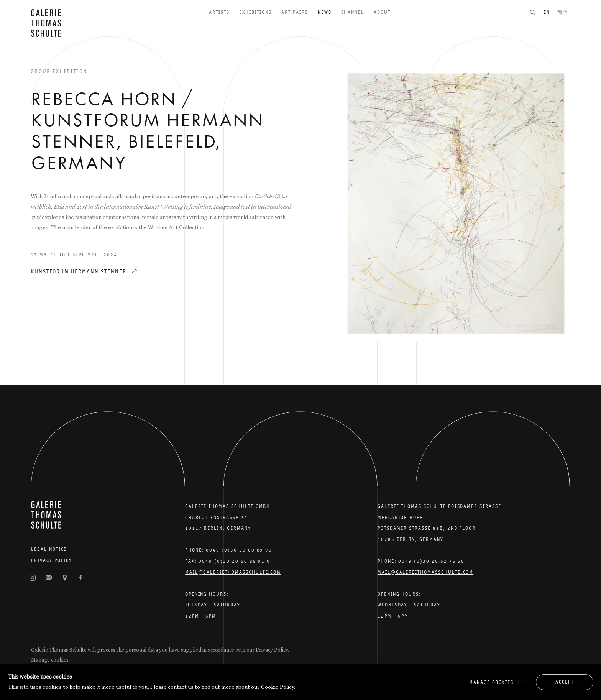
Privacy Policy (52, 560)
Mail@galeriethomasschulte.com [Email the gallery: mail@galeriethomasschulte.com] (233, 572)
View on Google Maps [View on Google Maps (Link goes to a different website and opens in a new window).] (65, 578)
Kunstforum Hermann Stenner (79, 271)
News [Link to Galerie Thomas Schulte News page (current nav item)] (325, 12)
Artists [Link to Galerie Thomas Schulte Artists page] (219, 12)
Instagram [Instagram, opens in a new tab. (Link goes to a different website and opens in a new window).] (33, 578)
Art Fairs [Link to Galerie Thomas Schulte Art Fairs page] (295, 12)
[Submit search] (536, 12)
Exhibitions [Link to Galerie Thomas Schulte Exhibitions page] (255, 12)
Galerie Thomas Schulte (46, 23)
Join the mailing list (49, 578)
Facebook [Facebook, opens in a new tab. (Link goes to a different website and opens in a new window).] (81, 578)
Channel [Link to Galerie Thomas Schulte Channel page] (353, 12)
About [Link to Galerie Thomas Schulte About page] (382, 12)
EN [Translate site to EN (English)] (547, 12)
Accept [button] (565, 682)
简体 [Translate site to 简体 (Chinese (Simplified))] (563, 12)
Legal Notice (49, 549)
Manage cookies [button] (50, 660)
